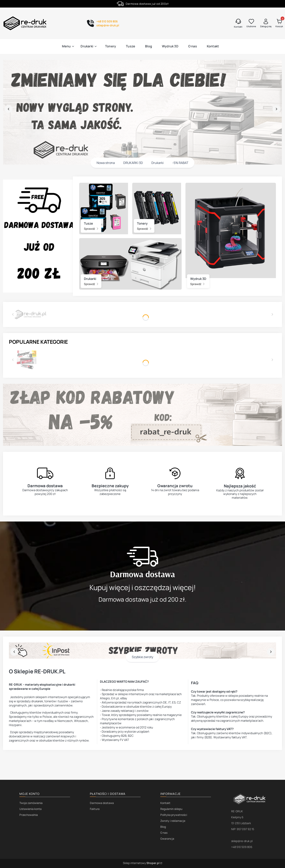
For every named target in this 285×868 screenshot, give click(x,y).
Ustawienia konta (30, 809)
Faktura (95, 809)
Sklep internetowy (141, 863)
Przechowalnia (29, 815)
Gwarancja (167, 839)
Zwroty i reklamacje (173, 821)
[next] (276, 109)
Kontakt (165, 803)
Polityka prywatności (174, 815)
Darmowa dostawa (102, 803)
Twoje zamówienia (31, 803)
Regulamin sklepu (171, 809)
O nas (164, 833)
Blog (163, 827)
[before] (9, 109)
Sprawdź (91, 229)
